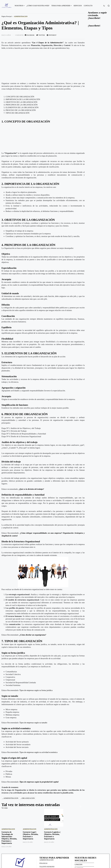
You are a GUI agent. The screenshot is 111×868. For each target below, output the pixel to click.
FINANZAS (43, 863)
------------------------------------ (84, 863)
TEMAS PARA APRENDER (61, 6)
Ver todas (5, 808)
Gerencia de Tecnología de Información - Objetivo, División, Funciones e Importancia (9, 838)
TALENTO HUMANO (47, 867)
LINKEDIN (79, 865)
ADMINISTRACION (21, 16)
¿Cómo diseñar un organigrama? (33, 635)
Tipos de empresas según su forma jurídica (36, 690)
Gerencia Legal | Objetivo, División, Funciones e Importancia (31, 835)
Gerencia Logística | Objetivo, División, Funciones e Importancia (52, 835)
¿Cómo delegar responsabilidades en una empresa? (41, 533)
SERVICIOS (78, 6)
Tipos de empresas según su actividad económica (39, 752)
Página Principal (7, 16)
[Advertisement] (43, 138)
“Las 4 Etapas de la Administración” (48, 43)
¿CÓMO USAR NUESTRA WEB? (38, 6)
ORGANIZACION (28, 798)
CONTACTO (88, 6)
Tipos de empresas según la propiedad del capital (39, 782)
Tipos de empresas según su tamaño (33, 723)
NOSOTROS (19, 6)
